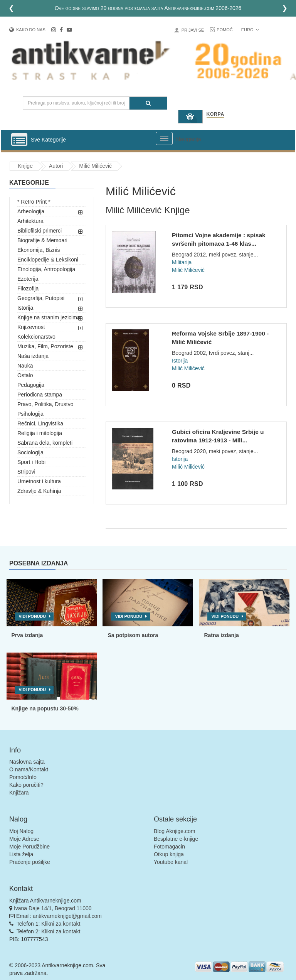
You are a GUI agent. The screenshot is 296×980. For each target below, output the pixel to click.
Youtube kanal (171, 862)
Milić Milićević (95, 166)
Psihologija (30, 414)
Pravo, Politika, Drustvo (45, 404)
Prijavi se (193, 30)
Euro (250, 30)
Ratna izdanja (221, 635)
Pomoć (225, 30)
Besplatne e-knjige (176, 839)
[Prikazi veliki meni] (164, 138)
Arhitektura (30, 221)
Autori (56, 166)
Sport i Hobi (31, 462)
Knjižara (19, 793)
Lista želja (21, 854)
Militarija (182, 262)
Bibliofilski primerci (40, 231)
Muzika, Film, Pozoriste (45, 346)
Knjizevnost (31, 327)
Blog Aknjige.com (174, 831)
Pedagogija (31, 385)
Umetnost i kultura (39, 481)
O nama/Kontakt (29, 769)
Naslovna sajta (27, 762)
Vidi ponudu (33, 616)
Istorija (25, 308)
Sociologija (30, 452)
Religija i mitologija (40, 433)
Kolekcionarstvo (36, 337)
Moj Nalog (21, 831)
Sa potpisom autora (133, 635)
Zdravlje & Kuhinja (39, 491)
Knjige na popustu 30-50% (45, 708)
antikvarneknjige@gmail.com (67, 916)
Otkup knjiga (169, 854)
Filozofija (28, 288)
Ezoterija (28, 279)
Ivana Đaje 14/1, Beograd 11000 (53, 908)
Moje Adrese (24, 839)
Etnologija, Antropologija (46, 269)
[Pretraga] (148, 103)
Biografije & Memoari (42, 240)
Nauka (25, 366)
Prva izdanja (27, 635)
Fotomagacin (169, 847)
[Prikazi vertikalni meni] (19, 140)
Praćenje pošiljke (30, 862)
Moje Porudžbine (29, 847)
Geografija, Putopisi (41, 298)
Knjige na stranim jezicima (49, 317)
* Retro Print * (34, 202)
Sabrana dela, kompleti (45, 443)
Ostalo (25, 375)
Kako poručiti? (26, 785)
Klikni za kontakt (61, 924)
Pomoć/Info (23, 777)
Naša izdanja (33, 356)
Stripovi (26, 472)
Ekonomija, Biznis (39, 250)
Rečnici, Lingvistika (40, 423)
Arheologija (31, 211)
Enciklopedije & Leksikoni (48, 260)
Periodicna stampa (40, 395)
